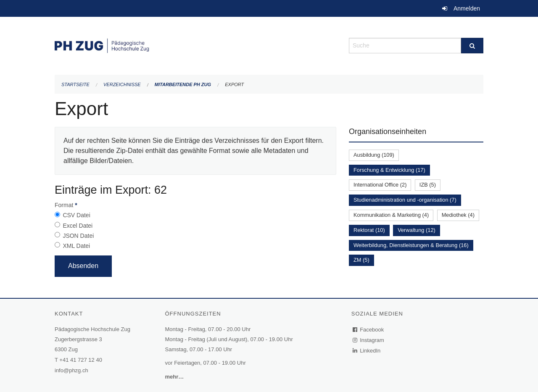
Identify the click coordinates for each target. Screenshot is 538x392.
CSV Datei (76, 215)
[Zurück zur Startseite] (195, 45)
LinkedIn (367, 351)
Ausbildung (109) (374, 155)
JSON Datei (78, 236)
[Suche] (472, 46)
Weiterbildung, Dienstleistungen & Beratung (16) (411, 245)
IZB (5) (428, 185)
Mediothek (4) (458, 215)
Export (234, 84)
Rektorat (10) (369, 230)
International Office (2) (380, 185)
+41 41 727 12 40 (81, 360)
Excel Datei (78, 226)
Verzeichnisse (122, 84)
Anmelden (467, 8)
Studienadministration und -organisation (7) (405, 200)
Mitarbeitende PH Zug (183, 84)
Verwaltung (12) (417, 230)
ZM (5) (361, 260)
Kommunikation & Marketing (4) (391, 215)
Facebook (369, 330)
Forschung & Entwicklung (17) (389, 170)
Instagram (369, 340)
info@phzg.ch (71, 370)
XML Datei (76, 246)
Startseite (75, 84)
